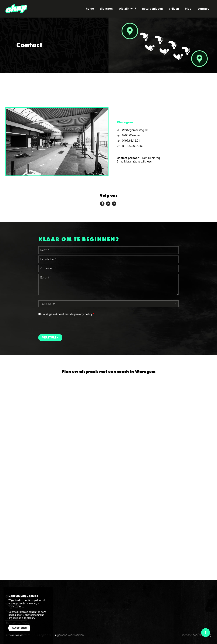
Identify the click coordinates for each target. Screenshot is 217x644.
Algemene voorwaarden (69, 635)
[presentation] (65, 325)
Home (90, 9)
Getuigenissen (152, 9)
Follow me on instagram (114, 203)
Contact (203, 9)
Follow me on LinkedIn (108, 203)
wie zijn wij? (127, 9)
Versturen (50, 338)
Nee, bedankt (17, 636)
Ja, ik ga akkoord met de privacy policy (67, 314)
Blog (188, 9)
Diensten (106, 9)
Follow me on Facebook (102, 203)
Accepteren (19, 628)
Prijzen (174, 9)
